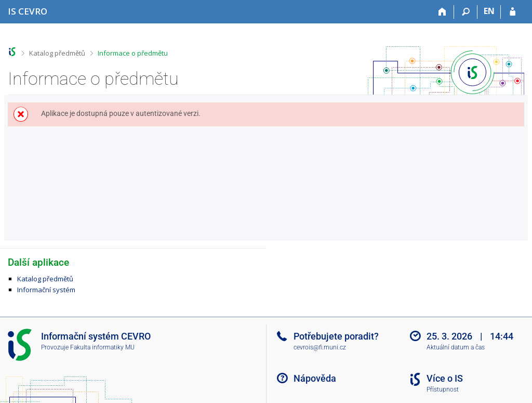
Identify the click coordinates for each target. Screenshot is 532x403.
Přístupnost (443, 389)
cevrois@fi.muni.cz (320, 347)
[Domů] (442, 12)
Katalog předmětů (57, 53)
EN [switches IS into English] (489, 11)
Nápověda (315, 378)
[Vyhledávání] (466, 12)
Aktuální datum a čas (456, 347)
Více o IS (445, 378)
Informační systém (46, 290)
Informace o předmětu (133, 53)
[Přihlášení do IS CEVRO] (513, 12)
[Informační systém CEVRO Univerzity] (28, 11)
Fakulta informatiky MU (102, 347)
